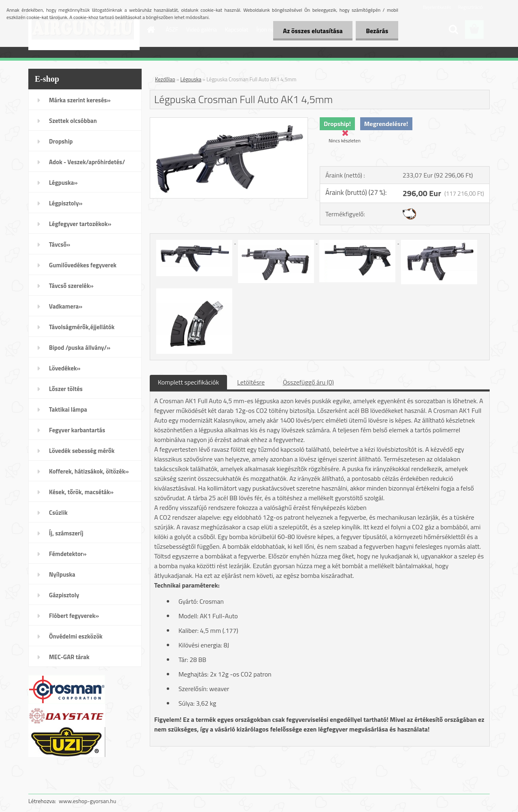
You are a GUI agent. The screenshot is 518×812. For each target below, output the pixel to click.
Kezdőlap (165, 79)
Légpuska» (63, 183)
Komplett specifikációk (188, 382)
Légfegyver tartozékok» (80, 224)
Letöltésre (251, 382)
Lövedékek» (65, 368)
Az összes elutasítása (313, 31)
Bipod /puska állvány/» (80, 348)
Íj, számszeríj (66, 533)
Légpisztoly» (66, 203)
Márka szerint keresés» (80, 100)
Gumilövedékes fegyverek (83, 265)
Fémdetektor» (68, 554)
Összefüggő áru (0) (308, 382)
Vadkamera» (66, 306)
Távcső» (60, 244)
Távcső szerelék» (71, 286)
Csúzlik (58, 513)
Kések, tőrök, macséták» (81, 492)
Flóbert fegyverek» (74, 616)
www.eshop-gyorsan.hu (87, 801)
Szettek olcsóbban (73, 121)
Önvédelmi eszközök (76, 636)
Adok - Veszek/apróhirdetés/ (87, 162)
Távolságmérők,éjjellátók (82, 327)
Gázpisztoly (64, 595)
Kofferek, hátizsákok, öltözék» (89, 471)
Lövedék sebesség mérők (82, 451)
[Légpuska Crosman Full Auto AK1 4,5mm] (229, 121)
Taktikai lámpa (68, 409)
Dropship (61, 141)
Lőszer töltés (66, 389)
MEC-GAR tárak (69, 657)
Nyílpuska (62, 574)
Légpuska (191, 79)
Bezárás (377, 31)
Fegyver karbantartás (77, 430)
